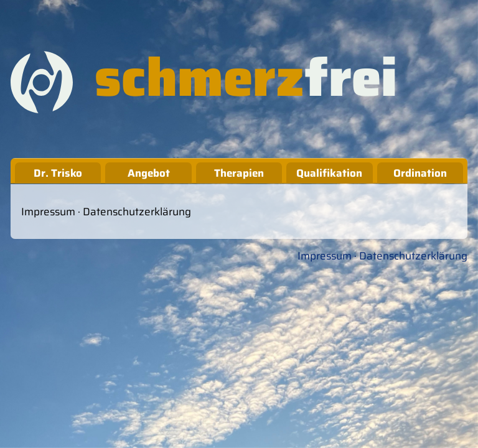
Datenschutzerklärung (137, 212)
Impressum (48, 212)
